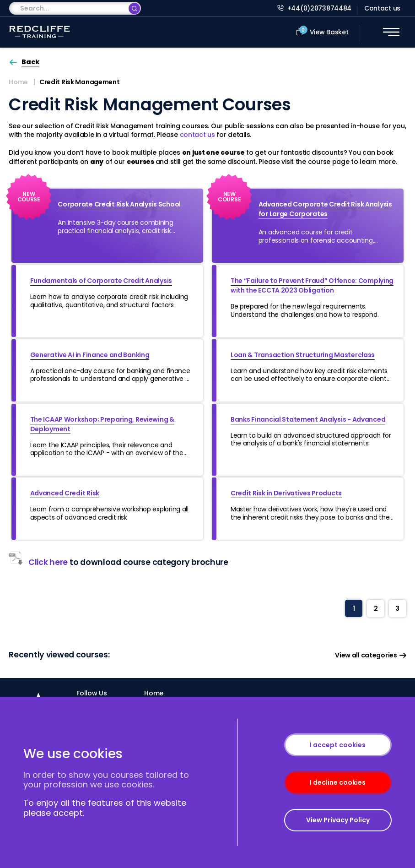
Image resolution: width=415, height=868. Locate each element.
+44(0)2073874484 (314, 8)
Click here (38, 562)
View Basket (322, 31)
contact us (197, 135)
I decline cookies (338, 782)
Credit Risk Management (80, 82)
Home (18, 82)
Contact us (382, 8)
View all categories (371, 655)
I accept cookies (338, 745)
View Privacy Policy (338, 820)
